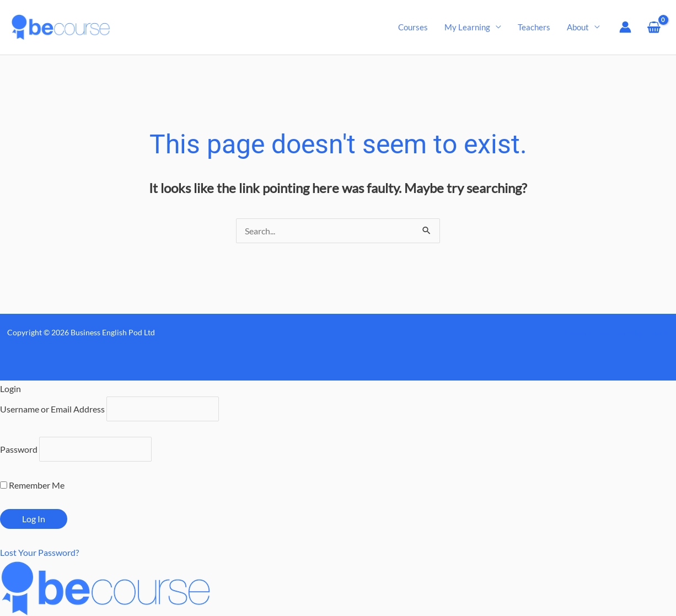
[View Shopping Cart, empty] (654, 27)
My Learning (621, 332)
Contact (578, 332)
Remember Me (32, 485)
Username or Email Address (52, 409)
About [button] (578, 27)
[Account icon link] (625, 27)
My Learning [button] (467, 27)
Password (19, 449)
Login (659, 332)
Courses (413, 27)
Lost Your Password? (39, 552)
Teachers (534, 27)
